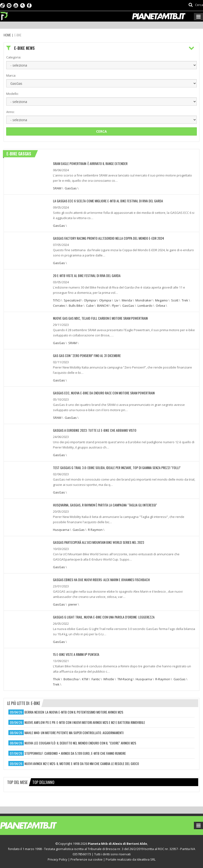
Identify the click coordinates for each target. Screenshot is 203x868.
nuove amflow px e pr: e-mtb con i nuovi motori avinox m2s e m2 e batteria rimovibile (85, 722)
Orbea (160, 306)
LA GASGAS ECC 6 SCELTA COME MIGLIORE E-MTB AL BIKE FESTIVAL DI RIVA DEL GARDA (108, 201)
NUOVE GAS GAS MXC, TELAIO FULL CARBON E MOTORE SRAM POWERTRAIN (100, 318)
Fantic (96, 679)
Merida (127, 300)
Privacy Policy (58, 859)
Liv (116, 300)
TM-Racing (125, 679)
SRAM (57, 188)
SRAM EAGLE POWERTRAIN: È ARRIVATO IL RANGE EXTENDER (90, 163)
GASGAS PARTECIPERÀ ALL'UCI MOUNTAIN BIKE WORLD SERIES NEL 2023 (99, 542)
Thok (57, 679)
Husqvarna (61, 530)
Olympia (90, 300)
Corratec (59, 306)
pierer (73, 604)
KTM (85, 679)
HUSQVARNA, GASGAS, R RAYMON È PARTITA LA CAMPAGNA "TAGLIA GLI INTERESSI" (105, 505)
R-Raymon (163, 679)
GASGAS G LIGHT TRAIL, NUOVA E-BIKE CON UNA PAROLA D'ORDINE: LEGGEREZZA (104, 617)
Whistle (109, 679)
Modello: (12, 94)
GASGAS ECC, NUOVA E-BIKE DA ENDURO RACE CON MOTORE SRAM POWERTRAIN (104, 393)
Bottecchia (71, 679)
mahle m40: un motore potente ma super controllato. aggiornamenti (74, 733)
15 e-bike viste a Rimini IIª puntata (76, 654)
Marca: (11, 75)
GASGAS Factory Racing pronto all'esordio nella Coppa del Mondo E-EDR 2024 (108, 238)
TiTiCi (57, 300)
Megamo (161, 300)
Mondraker (144, 300)
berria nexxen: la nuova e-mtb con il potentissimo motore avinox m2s (74, 712)
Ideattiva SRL (146, 859)
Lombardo (145, 306)
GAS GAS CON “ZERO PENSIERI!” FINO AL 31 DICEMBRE (87, 355)
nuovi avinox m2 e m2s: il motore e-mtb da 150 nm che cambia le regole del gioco (82, 763)
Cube (90, 306)
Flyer (115, 306)
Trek (185, 300)
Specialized (72, 300)
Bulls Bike (76, 306)
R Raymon (95, 530)
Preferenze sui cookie (87, 859)
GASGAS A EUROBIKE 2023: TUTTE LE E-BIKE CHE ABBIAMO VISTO (95, 430)
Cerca (101, 131)
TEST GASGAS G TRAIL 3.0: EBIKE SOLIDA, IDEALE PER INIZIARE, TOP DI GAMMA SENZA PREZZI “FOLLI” (117, 468)
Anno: (10, 112)
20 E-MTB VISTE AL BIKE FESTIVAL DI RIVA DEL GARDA (87, 275)
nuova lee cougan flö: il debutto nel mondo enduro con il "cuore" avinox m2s (80, 743)
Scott (175, 300)
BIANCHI (103, 306)
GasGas (71, 188)
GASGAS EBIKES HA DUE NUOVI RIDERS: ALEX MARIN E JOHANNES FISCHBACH (101, 580)
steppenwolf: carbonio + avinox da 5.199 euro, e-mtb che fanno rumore (75, 753)
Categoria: (14, 57)
